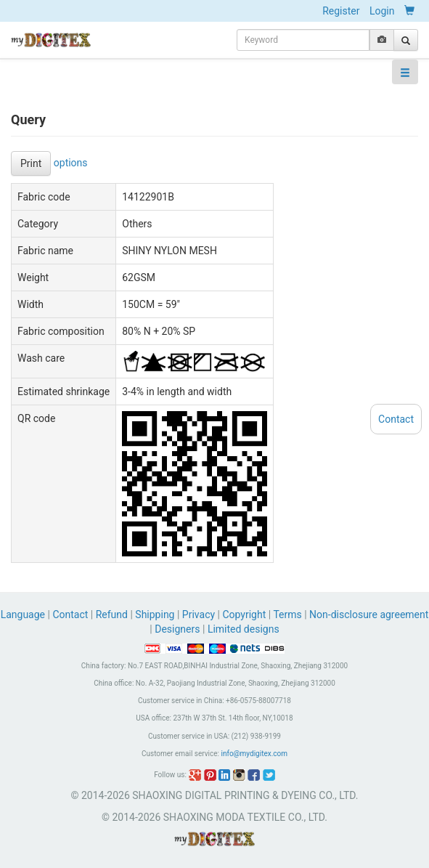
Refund (112, 615)
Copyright (244, 615)
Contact (70, 615)
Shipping (155, 615)
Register (341, 11)
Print (31, 163)
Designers (177, 629)
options (71, 162)
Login (382, 11)
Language (24, 615)
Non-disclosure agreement (369, 615)
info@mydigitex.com (254, 754)
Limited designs (244, 629)
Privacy (199, 615)
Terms (287, 615)
